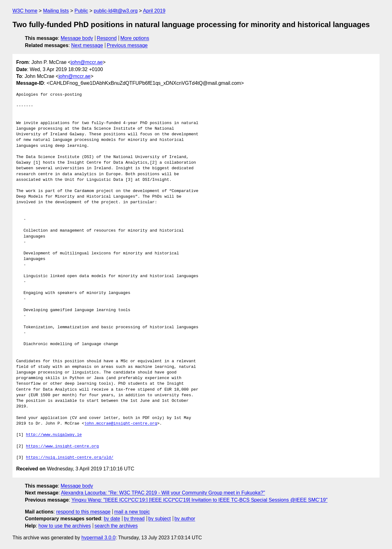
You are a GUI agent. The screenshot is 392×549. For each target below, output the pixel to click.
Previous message (127, 45)
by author (185, 519)
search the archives (116, 526)
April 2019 (154, 11)
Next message (87, 45)
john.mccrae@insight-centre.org (120, 424)
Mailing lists (56, 11)
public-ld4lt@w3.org (116, 11)
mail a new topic (132, 512)
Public (81, 11)
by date (112, 519)
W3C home (25, 11)
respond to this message (83, 512)
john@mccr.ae (87, 62)
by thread (134, 519)
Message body (77, 38)
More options (135, 38)
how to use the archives (65, 526)
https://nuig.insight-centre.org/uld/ (70, 458)
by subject (159, 519)
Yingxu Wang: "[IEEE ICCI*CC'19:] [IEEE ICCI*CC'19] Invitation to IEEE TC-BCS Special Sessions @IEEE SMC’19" (199, 500)
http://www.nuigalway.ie (54, 435)
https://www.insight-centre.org (62, 446)
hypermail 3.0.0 (98, 538)
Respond (107, 38)
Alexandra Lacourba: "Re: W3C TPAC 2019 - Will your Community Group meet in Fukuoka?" (163, 493)
